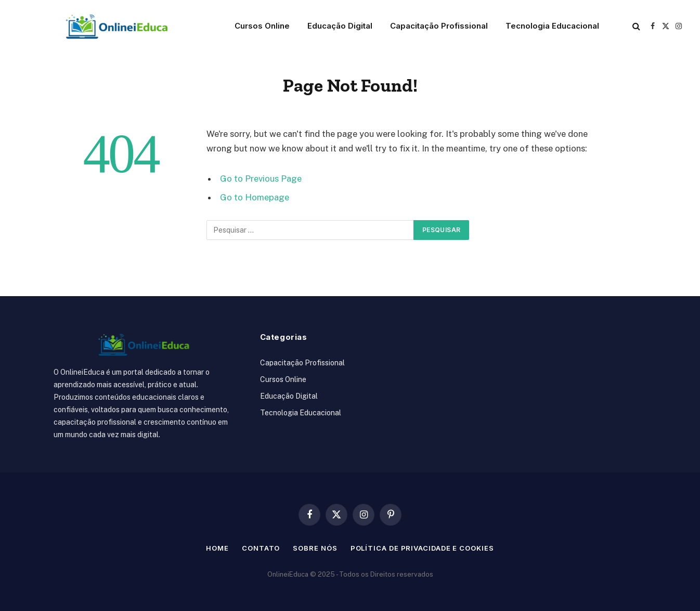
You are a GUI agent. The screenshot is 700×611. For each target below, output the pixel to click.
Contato (261, 548)
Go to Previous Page (261, 179)
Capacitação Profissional (439, 26)
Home (217, 548)
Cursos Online (262, 26)
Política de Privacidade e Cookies (422, 548)
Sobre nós (315, 548)
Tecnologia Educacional (552, 26)
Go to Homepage (255, 197)
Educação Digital (340, 26)
